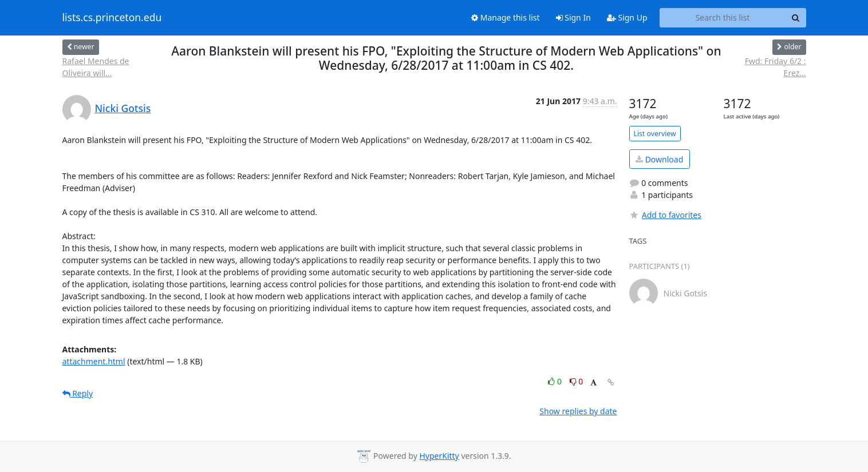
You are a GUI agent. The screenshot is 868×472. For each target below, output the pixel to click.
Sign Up (627, 17)
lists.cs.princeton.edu (112, 18)
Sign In (573, 17)
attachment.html (94, 361)
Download (659, 159)
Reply (78, 393)
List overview (655, 134)
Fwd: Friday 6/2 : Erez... (776, 67)
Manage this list (506, 17)
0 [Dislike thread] (577, 381)
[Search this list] (723, 18)
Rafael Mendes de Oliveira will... (96, 67)
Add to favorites (665, 215)
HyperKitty (439, 456)
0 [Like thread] (556, 381)
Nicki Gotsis (123, 108)
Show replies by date (578, 411)
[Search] (796, 18)
